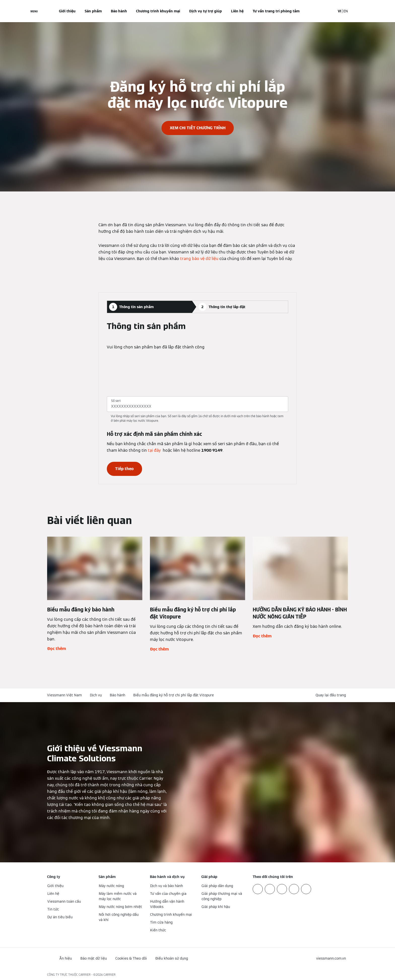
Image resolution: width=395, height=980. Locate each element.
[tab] (149, 307)
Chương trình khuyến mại (158, 11)
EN (346, 11)
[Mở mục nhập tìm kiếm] (329, 11)
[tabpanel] (197, 399)
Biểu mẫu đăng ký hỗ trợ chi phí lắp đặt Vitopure (174, 695)
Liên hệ (237, 11)
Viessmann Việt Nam (64, 695)
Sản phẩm (93, 11)
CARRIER (110, 975)
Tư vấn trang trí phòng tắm (276, 11)
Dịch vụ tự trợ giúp (206, 11)
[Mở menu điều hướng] (34, 11)
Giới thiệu (67, 11)
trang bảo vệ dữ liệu (199, 259)
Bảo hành (119, 11)
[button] (332, 695)
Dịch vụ (96, 695)
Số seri (116, 401)
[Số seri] (197, 406)
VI (339, 11)
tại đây (154, 450)
